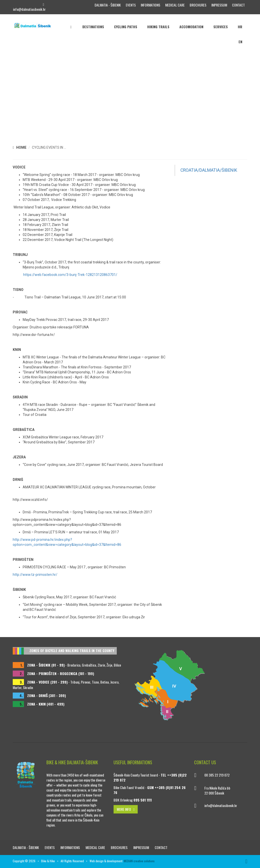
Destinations (93, 27)
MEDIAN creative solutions (139, 861)
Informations (150, 5)
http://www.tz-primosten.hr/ (35, 575)
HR (240, 27)
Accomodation (191, 27)
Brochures (198, 5)
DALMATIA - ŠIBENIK (108, 5)
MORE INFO (126, 809)
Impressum (219, 5)
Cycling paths (126, 27)
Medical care (175, 5)
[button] (256, 84)
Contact (238, 5)
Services (221, 27)
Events (131, 5)
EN (240, 42)
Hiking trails (158, 27)
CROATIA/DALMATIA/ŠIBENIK (209, 170)
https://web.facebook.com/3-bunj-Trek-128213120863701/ (70, 275)
